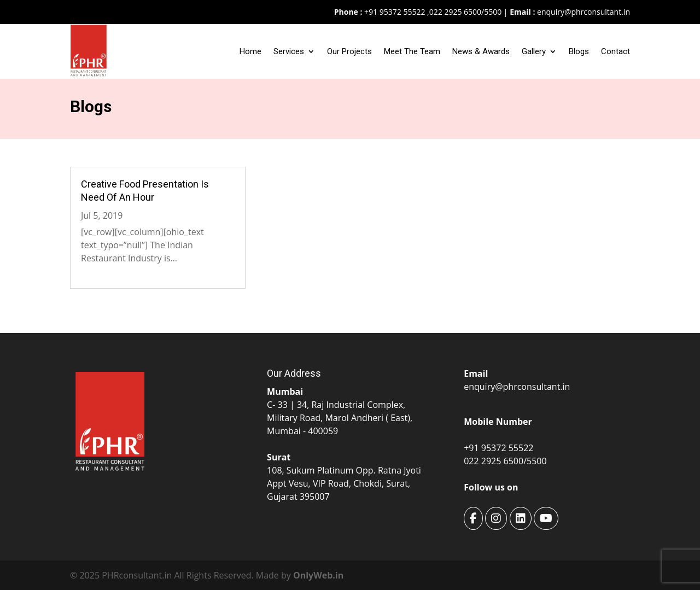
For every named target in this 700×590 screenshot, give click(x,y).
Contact (616, 51)
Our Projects (349, 51)
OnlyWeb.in (318, 575)
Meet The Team (412, 51)
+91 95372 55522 (393, 12)
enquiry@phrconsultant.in (584, 12)
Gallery (534, 51)
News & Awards (481, 51)
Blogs (579, 51)
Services (289, 51)
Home (250, 51)
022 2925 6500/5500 (465, 12)
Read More (103, 271)
